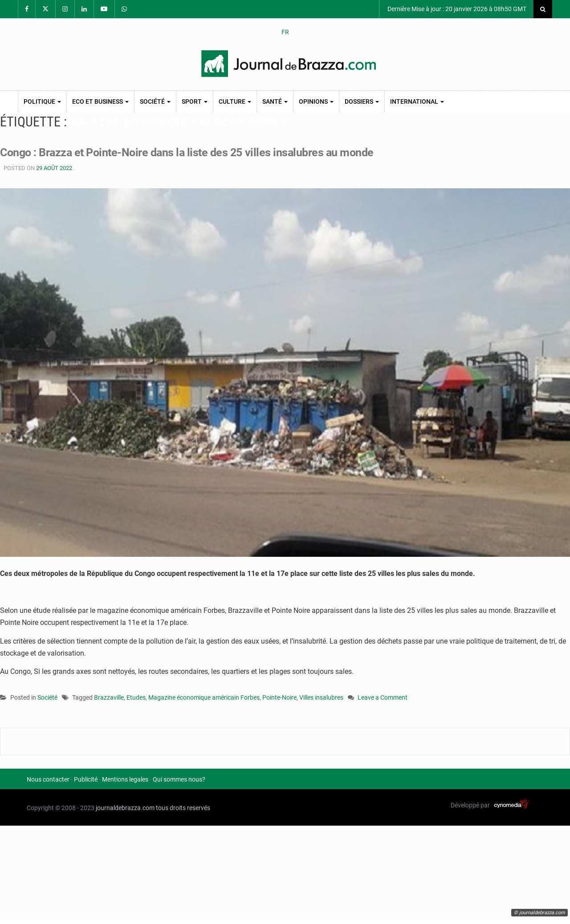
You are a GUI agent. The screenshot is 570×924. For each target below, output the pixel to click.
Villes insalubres (321, 697)
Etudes (136, 697)
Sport (195, 101)
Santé (275, 101)
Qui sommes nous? (179, 779)
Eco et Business (100, 101)
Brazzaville (109, 697)
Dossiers (362, 101)
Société (155, 101)
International (417, 101)
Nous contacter (48, 779)
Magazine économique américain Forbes (204, 697)
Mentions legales (125, 779)
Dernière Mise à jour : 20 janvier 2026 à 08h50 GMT (456, 9)
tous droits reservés (183, 808)
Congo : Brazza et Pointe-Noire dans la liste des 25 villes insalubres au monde (187, 152)
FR (285, 32)
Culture (235, 101)
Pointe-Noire (279, 697)
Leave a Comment (383, 698)
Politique (42, 101)
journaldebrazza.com (125, 808)
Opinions (316, 101)
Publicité (86, 779)
